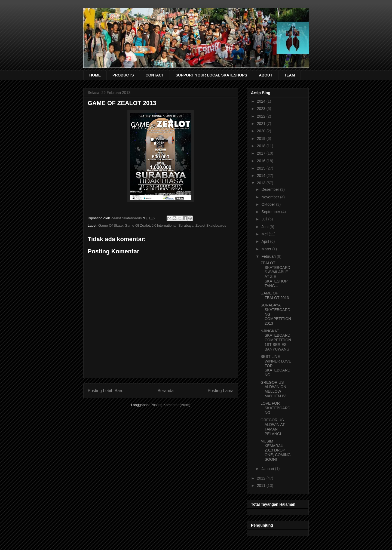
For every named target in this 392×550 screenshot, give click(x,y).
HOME (95, 75)
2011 (262, 486)
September (271, 212)
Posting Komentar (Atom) (170, 405)
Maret (267, 249)
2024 (262, 101)
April (266, 241)
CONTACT (155, 75)
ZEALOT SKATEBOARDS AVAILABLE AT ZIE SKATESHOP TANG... (275, 274)
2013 (262, 183)
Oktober (269, 204)
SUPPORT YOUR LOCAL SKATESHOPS (211, 75)
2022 (262, 116)
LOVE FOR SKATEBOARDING (276, 408)
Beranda (166, 391)
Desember (271, 189)
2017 (262, 153)
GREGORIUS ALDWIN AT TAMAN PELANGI (273, 427)
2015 (262, 168)
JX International (164, 225)
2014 (262, 176)
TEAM (290, 75)
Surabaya (186, 225)
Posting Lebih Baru (106, 391)
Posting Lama (221, 391)
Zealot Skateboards (211, 225)
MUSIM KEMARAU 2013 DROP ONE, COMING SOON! (276, 450)
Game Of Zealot (137, 225)
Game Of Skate (111, 225)
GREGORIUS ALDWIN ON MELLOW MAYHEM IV (273, 389)
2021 (262, 124)
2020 (262, 131)
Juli (265, 219)
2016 (262, 161)
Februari (269, 256)
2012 (262, 478)
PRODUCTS (123, 75)
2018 (262, 146)
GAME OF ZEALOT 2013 (275, 295)
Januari (268, 469)
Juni (265, 227)
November (271, 197)
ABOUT (266, 75)
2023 (262, 109)
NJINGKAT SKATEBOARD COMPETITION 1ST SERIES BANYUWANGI (276, 340)
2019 (262, 139)
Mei (265, 234)
